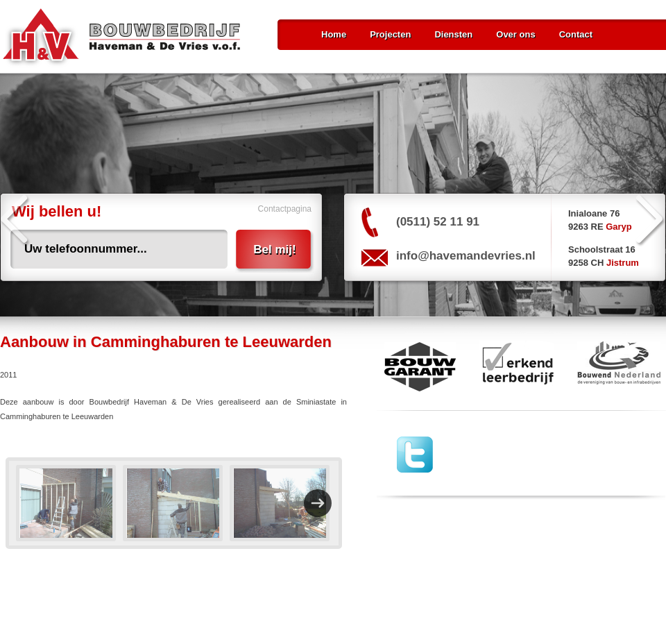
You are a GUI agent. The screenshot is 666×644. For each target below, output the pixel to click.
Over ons (515, 34)
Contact (576, 34)
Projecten (390, 34)
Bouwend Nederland (619, 366)
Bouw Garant (416, 366)
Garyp (619, 227)
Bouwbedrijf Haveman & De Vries (121, 38)
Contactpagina (285, 209)
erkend (516, 366)
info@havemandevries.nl (466, 256)
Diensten (453, 34)
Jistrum (623, 263)
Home (334, 34)
